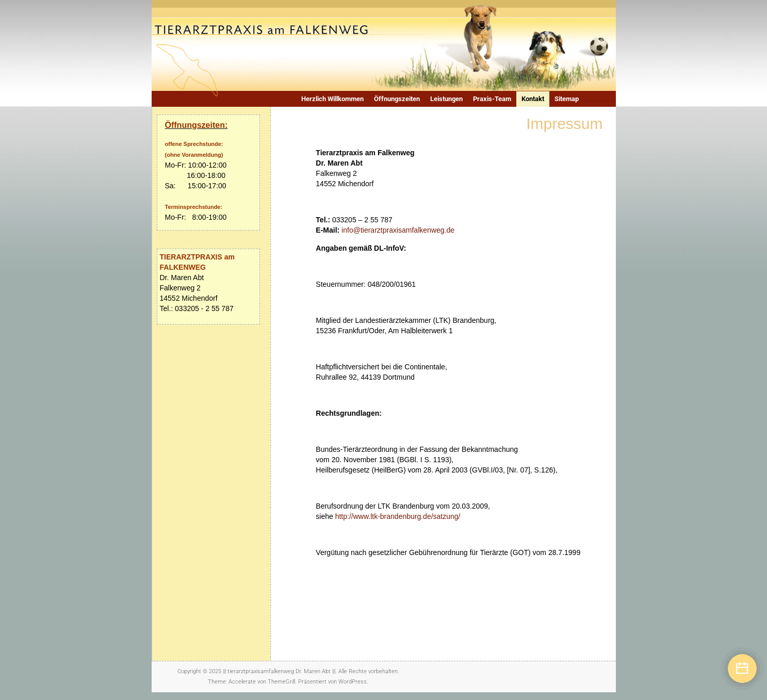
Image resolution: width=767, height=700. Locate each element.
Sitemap (567, 99)
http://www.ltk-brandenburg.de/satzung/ (398, 516)
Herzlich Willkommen (332, 99)
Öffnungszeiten (397, 99)
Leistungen (446, 99)
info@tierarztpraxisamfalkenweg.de (398, 230)
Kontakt (533, 99)
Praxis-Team (492, 99)
